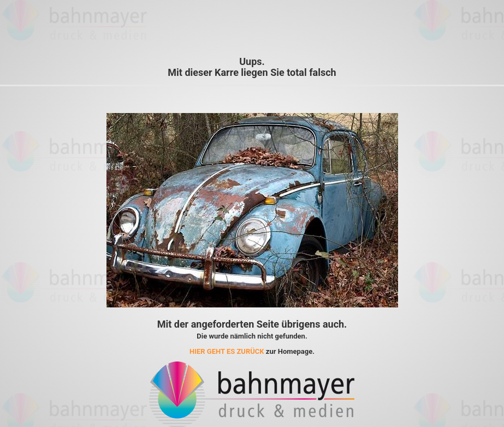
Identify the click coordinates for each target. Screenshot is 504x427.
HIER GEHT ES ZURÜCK (227, 351)
